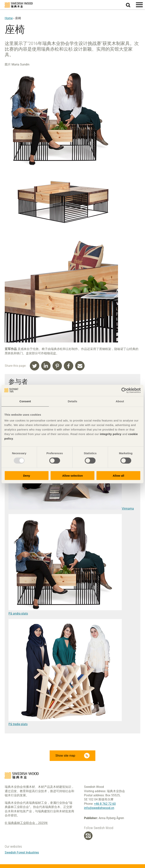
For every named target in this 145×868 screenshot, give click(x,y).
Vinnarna (71, 509)
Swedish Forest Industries (22, 852)
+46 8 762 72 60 (105, 804)
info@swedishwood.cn (99, 808)
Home (9, 18)
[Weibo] (88, 836)
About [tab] (120, 401)
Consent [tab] (25, 401)
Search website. (130, 4)
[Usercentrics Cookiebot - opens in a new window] (124, 390)
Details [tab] (72, 401)
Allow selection (72, 476)
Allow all (118, 476)
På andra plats (18, 614)
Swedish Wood (19, 5)
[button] (139, 5)
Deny (27, 476)
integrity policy (111, 434)
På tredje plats (18, 724)
